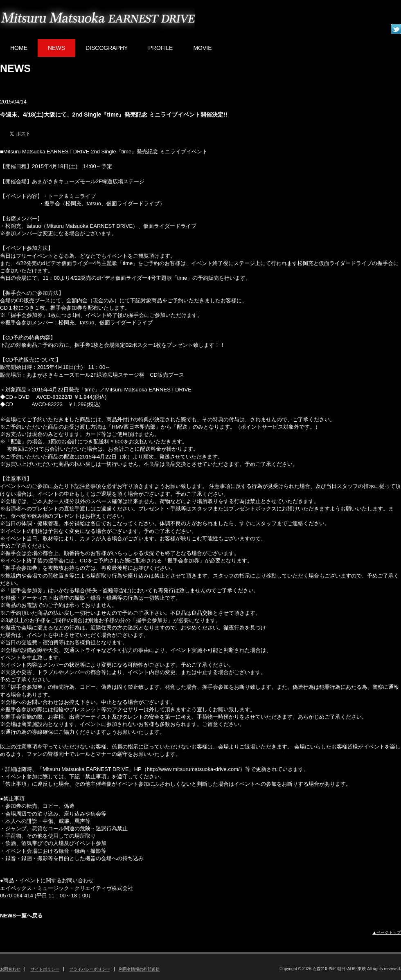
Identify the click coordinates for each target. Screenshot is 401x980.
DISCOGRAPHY (107, 48)
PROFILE (160, 48)
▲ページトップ (387, 932)
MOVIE (202, 48)
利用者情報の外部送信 (139, 969)
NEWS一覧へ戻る (21, 916)
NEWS (56, 48)
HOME (19, 48)
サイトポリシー (45, 969)
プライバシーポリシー (90, 969)
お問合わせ (10, 969)
